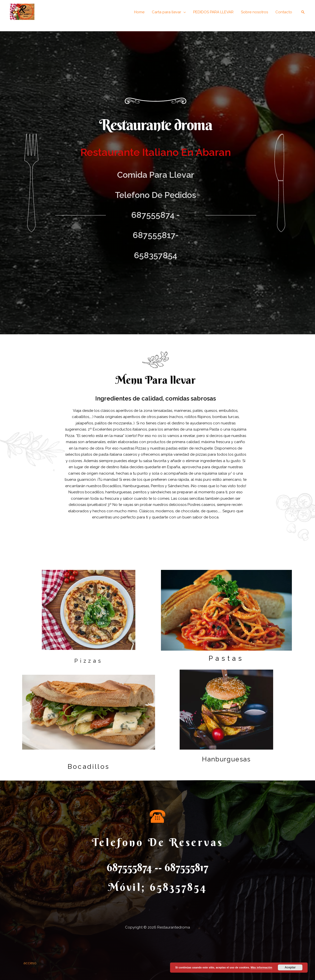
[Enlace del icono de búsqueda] (303, 12)
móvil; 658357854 (158, 887)
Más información (261, 967)
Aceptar (290, 967)
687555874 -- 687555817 (157, 867)
